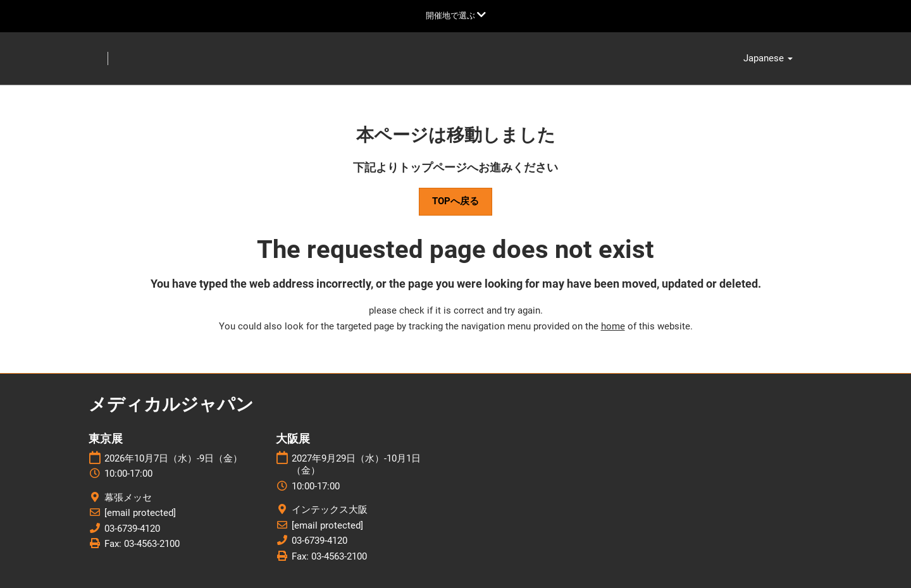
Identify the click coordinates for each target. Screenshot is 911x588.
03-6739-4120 (132, 529)
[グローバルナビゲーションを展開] (456, 15)
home (613, 326)
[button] (455, 202)
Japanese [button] (768, 59)
